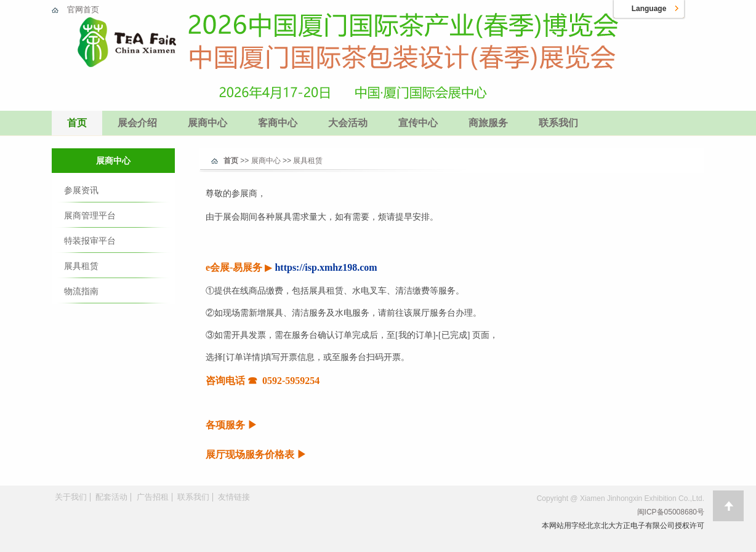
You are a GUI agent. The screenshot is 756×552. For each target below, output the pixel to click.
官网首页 (83, 10)
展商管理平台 (90, 215)
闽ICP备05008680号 (671, 512)
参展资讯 (81, 190)
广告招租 (153, 497)
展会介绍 (137, 123)
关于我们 (71, 497)
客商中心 (278, 123)
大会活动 (348, 123)
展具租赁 (81, 266)
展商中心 (207, 123)
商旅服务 (488, 123)
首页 (77, 123)
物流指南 (81, 291)
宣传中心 (418, 123)
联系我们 (558, 123)
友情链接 (234, 497)
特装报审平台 (90, 241)
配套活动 (111, 497)
